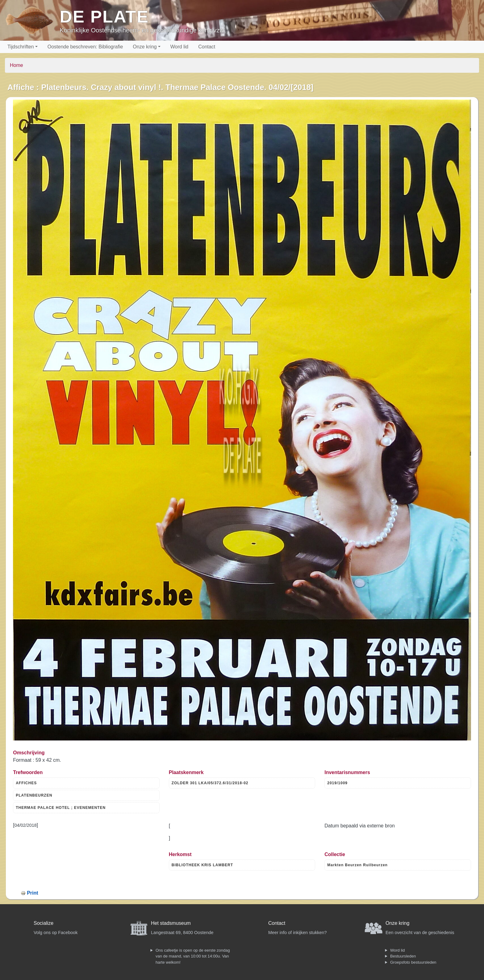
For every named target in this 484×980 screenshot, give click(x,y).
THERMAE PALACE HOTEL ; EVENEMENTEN (61, 808)
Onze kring (145, 47)
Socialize (44, 923)
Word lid (179, 47)
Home (17, 65)
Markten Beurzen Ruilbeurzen (357, 865)
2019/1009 (337, 783)
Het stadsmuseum (171, 923)
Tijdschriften (21, 47)
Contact (207, 47)
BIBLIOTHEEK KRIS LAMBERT (202, 865)
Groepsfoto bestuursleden (413, 962)
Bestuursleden (403, 956)
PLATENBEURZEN (34, 795)
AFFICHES (26, 783)
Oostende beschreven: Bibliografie (85, 47)
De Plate (104, 16)
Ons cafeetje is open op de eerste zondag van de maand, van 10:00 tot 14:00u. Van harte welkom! (193, 956)
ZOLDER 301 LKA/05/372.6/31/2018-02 (210, 783)
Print (32, 893)
